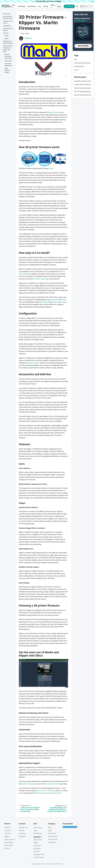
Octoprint (46, 302)
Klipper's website (33, 363)
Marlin (21, 98)
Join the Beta (83, 46)
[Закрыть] (93, 1)
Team (50, 830)
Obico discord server (52, 784)
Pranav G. (28, 38)
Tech (76, 59)
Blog (40, 6)
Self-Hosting (38, 833)
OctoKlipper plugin (60, 302)
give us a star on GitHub (45, 791)
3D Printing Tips (79, 66)
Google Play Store (54, 793)
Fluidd (64, 300)
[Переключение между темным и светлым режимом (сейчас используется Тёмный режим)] (77, 6)
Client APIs (37, 846)
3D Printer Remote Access (82, 63)
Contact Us (52, 833)
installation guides (39, 279)
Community (31, 6)
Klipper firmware (54, 112)
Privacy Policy (53, 836)
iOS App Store (41, 793)
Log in (59, 6)
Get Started (69, 6)
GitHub (59, 1)
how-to (76, 70)
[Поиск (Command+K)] (87, 6)
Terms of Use (53, 839)
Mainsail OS (54, 300)
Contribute (21, 6)
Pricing (46, 6)
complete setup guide (29, 784)
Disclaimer (52, 842)
